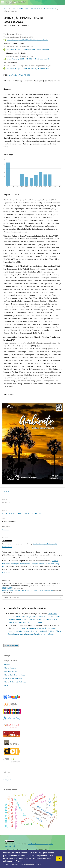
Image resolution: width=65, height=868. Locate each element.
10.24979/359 (7, 588)
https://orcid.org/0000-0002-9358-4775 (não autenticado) (28, 69)
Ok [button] (59, 859)
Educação (6, 530)
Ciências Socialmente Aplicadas (15, 682)
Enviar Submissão (11, 645)
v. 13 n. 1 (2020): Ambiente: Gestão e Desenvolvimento (38, 9)
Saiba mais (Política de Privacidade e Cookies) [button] (23, 864)
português (7, 780)
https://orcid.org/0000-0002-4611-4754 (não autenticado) (28, 40)
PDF (7, 492)
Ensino (6, 685)
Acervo (13, 9)
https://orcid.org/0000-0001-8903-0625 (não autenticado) (28, 59)
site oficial (6, 572)
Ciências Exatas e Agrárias (13, 678)
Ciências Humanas (10, 668)
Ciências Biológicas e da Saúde (14, 675)
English (6, 776)
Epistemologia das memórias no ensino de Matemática (36, 628)
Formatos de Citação (11, 597)
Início (5, 9)
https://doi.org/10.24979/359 (19, 75)
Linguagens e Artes (10, 671)
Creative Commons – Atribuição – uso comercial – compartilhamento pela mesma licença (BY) (31, 564)
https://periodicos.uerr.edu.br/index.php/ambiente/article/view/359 (27, 590)
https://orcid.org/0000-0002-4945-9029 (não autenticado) (28, 49)
